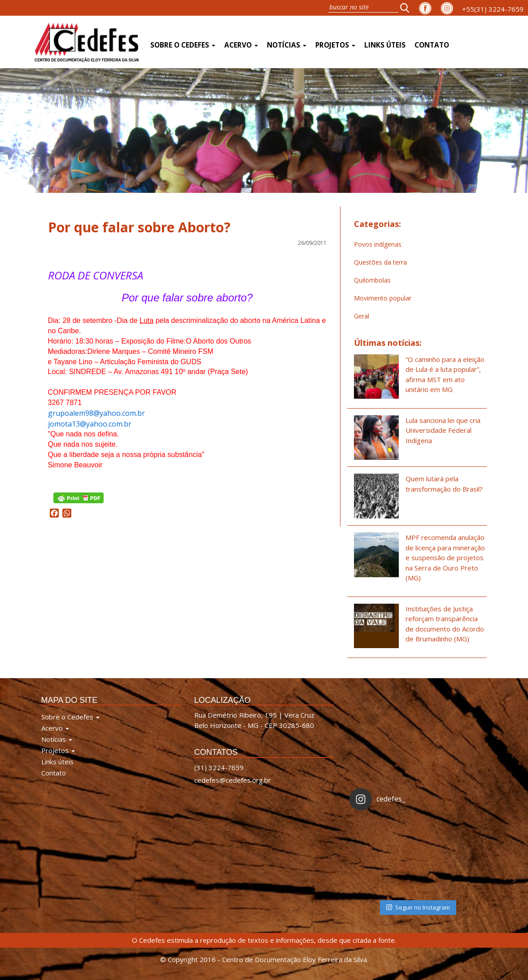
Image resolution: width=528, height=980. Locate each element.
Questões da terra (380, 262)
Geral (362, 316)
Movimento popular (383, 298)
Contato (432, 45)
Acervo (241, 45)
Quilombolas (372, 280)
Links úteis (385, 45)
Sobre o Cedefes (183, 45)
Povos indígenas (378, 244)
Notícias (287, 45)
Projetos (335, 45)
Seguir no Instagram (418, 907)
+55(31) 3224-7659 (493, 9)
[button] (407, 8)
